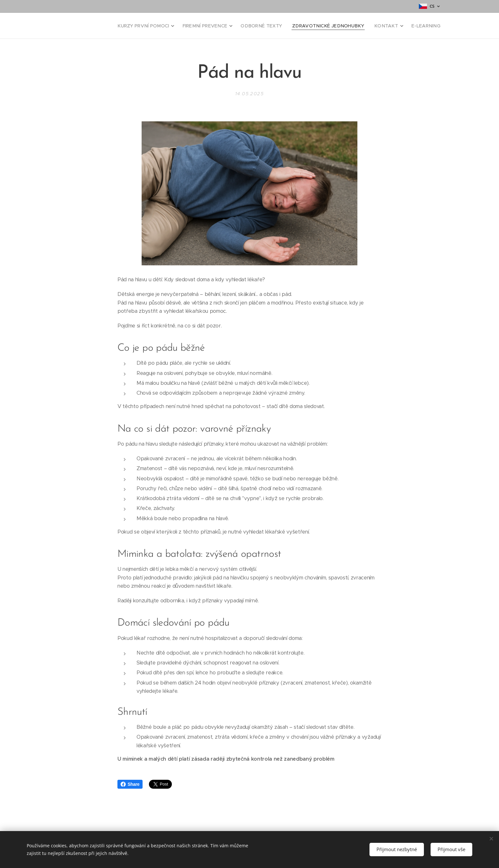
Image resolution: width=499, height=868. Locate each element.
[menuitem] (168, 26)
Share (130, 784)
